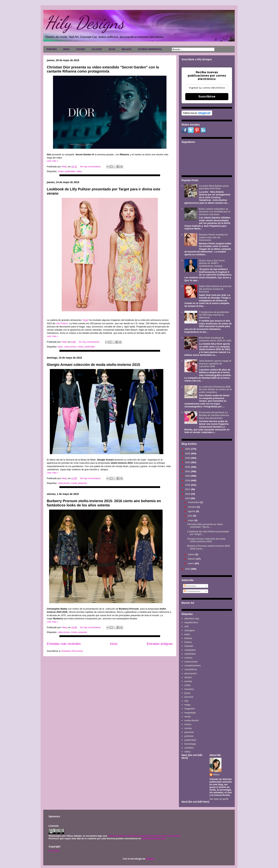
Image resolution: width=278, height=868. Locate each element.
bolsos (188, 642)
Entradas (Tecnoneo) (72, 651)
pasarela (82, 483)
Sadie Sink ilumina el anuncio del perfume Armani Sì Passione (215, 289)
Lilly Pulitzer (62, 323)
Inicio (114, 644)
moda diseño (191, 720)
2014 (188, 569)
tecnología (190, 744)
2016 (188, 494)
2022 (188, 467)
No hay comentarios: (91, 167)
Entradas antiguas (160, 644)
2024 (188, 458)
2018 (188, 485)
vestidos (189, 748)
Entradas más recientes (64, 644)
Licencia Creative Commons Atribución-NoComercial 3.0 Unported (144, 836)
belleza (188, 638)
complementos (193, 665)
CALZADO (97, 49)
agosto (192, 511)
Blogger (150, 859)
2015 (188, 498)
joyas (187, 693)
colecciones (70, 347)
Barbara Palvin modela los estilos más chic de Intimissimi (213, 237)
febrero (192, 559)
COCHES (81, 49)
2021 (188, 471)
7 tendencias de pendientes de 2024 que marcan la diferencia (214, 315)
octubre (192, 507)
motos (188, 724)
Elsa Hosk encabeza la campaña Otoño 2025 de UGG (215, 339)
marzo (192, 554)
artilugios (190, 630)
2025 (188, 453)
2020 (188, 476)
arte (187, 626)
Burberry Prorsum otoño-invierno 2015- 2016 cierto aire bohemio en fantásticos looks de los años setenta (104, 503)
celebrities (190, 654)
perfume (189, 736)
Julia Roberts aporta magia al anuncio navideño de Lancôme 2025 (215, 364)
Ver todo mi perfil (219, 799)
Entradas (190, 586)
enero (191, 563)
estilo (187, 685)
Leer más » (53, 161)
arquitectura (191, 622)
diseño (188, 677)
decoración (191, 673)
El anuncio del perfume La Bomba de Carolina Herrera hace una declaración (214, 415)
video (79, 171)
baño (60, 347)
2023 (188, 462)
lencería (189, 697)
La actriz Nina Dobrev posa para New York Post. (214, 187)
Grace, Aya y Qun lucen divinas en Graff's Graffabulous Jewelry (212, 263)
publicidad (70, 171)
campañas (190, 650)
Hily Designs (85, 23)
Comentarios (192, 591)
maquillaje (190, 713)
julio (191, 516)
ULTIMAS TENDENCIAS (150, 49)
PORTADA (52, 49)
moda (61, 171)
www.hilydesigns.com (154, 838)
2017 (188, 489)
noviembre (194, 502)
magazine (190, 709)
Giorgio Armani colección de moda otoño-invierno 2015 (93, 365)
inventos (189, 689)
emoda (188, 681)
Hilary (216, 774)
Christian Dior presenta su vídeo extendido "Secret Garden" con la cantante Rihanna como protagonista (103, 69)
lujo (186, 701)
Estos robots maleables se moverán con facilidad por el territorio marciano (215, 212)
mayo (191, 520)
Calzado (189, 646)
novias (188, 728)
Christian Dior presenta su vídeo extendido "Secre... (205, 526)
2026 (188, 449)
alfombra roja (192, 619)
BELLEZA (127, 49)
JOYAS (112, 49)
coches (188, 658)
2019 (188, 480)
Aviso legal (54, 851)
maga (187, 705)
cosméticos (191, 669)
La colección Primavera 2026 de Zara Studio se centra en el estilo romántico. (215, 389)
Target (85, 320)
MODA (66, 49)
